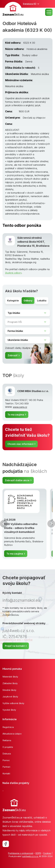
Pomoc (6, 760)
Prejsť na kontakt (15, 646)
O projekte (8, 747)
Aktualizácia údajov (12, 734)
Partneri (6, 767)
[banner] (13, 9)
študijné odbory (13, 273)
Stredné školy (9, 690)
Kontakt (6, 774)
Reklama (7, 740)
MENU (49, 12)
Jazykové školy (10, 697)
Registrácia (8, 727)
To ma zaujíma (16, 415)
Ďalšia (51, 524)
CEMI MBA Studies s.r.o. (33, 391)
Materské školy (10, 677)
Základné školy (10, 683)
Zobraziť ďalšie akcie (17, 480)
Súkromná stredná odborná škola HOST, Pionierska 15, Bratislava (33, 242)
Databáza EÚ (30, 4)
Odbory (28, 301)
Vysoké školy (9, 710)
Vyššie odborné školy (13, 703)
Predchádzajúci (4, 524)
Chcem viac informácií (20, 444)
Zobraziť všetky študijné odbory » (23, 348)
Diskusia (7, 754)
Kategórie (13, 301)
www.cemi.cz (20, 407)
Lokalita (42, 301)
